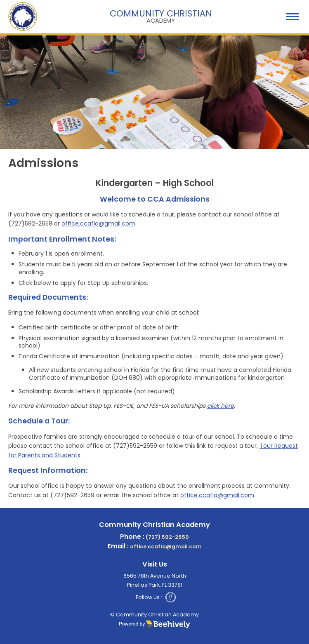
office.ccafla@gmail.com (98, 223)
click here (221, 406)
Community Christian (161, 16)
